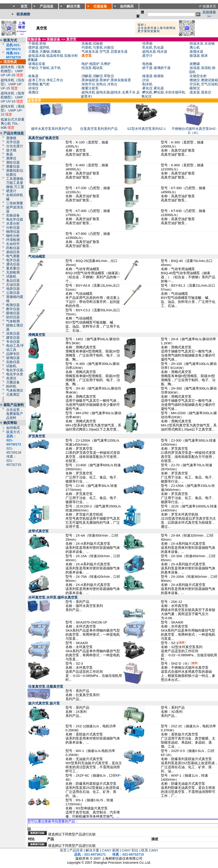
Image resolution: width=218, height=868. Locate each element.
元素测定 (13, 395)
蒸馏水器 (196, 52)
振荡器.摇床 (199, 56)
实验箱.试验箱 (92, 43)
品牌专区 (13, 354)
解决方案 (92, 850)
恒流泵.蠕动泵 (92, 68)
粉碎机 (11, 386)
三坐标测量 (15, 203)
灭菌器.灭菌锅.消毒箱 (45, 52)
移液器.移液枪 (153, 76)
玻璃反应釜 (37, 64)
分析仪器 (13, 228)
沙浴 (146, 80)
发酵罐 (195, 64)
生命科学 (13, 244)
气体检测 (13, 321)
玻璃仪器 (13, 358)
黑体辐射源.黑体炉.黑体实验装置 (106, 80)
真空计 (147, 56)
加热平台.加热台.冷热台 (99, 84)
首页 (63, 850)
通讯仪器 (13, 264)
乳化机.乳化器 (153, 48)
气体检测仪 (15, 390)
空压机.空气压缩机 (204, 84)
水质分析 (13, 224)
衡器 (10, 154)
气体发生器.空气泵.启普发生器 (105, 52)
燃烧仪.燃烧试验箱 (204, 80)
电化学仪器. (15, 370)
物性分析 (13, 236)
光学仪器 (13, 142)
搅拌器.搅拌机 (39, 48)
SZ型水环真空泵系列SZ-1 (147, 129)
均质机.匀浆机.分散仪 (98, 48)
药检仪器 (13, 248)
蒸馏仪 (33, 92)
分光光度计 (15, 146)
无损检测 (13, 272)
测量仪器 (13, 166)
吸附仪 (195, 88)
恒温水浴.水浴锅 (202, 43)
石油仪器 (13, 285)
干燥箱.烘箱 (37, 43)
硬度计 (11, 191)
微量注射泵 (90, 88)
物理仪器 (13, 232)
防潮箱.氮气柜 (39, 84)
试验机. (12, 366)
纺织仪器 (13, 317)
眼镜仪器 (13, 313)
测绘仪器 (13, 162)
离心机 (195, 48)
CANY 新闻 (110, 850)
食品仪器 (13, 281)
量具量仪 (13, 268)
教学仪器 (13, 309)
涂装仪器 (13, 333)
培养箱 (147, 43)
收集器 (33, 76)
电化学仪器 (15, 219)
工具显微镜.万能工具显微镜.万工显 (15, 183)
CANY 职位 (130, 850)
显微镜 (11, 138)
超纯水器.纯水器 (155, 52)
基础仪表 (13, 252)
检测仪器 (13, 305)
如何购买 (13, 428)
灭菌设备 (13, 382)
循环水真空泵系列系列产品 (51, 129)
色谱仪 (11, 378)
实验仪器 (13, 362)
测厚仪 (11, 158)
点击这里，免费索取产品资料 (15, 414)
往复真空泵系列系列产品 (99, 129)
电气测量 (13, 256)
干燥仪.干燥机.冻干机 (45, 68)
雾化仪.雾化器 (153, 88)
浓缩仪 (33, 88)
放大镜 (11, 150)
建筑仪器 (13, 338)
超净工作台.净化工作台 (46, 80)
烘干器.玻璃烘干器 (156, 68)
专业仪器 (13, 342)
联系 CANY (150, 850)
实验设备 (13, 215)
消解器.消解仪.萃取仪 (98, 76)
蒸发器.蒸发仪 (200, 92)
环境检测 (13, 240)
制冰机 (147, 84)
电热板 (147, 64)
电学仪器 (13, 260)
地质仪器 (13, 289)
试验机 (11, 276)
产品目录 (76, 850)
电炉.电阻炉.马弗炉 (96, 64)
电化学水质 (15, 374)
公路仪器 (13, 293)
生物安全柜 (198, 76)
